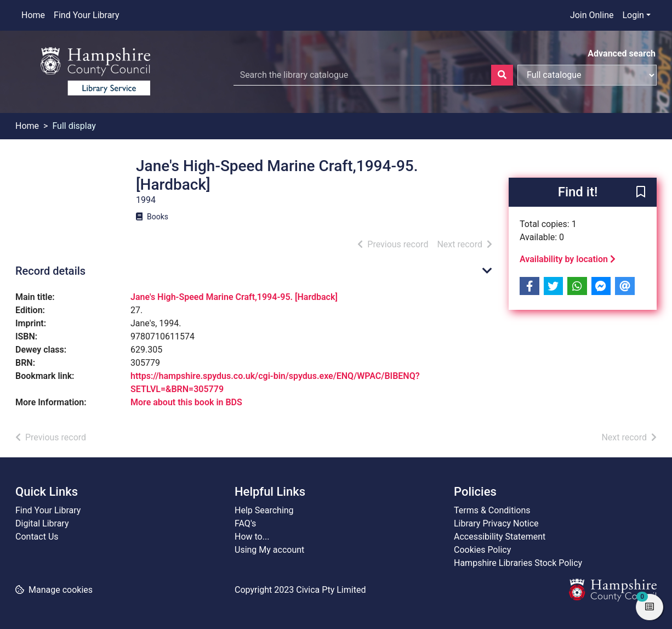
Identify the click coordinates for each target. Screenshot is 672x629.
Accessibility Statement (500, 537)
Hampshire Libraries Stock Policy (518, 563)
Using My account (269, 550)
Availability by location (568, 259)
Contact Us (37, 537)
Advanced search (622, 53)
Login (633, 15)
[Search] (502, 75)
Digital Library (42, 523)
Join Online (592, 15)
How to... (252, 537)
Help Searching (264, 510)
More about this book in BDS (186, 402)
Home (33, 15)
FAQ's (245, 523)
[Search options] (587, 75)
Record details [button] (50, 271)
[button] (641, 193)
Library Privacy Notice (496, 523)
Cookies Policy (482, 550)
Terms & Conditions (492, 510)
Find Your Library (86, 15)
